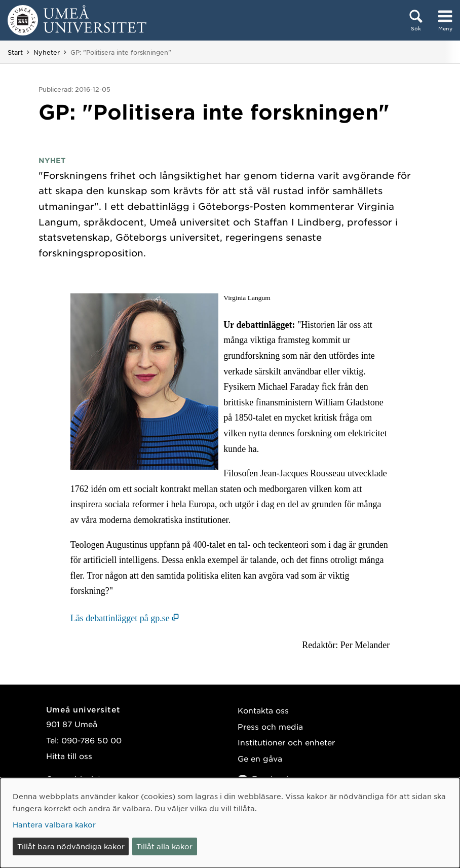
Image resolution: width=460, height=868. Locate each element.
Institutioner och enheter (286, 742)
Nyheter (47, 52)
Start (15, 52)
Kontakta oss (263, 710)
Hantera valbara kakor (54, 824)
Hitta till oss (69, 756)
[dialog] (230, 823)
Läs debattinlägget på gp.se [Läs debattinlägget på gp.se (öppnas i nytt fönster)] (120, 618)
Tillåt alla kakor (164, 846)
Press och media (270, 726)
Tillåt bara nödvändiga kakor (71, 846)
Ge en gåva (260, 758)
